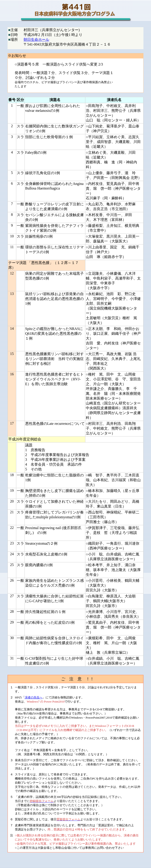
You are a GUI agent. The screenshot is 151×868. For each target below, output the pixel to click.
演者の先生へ (34, 697)
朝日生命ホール (36, 40)
